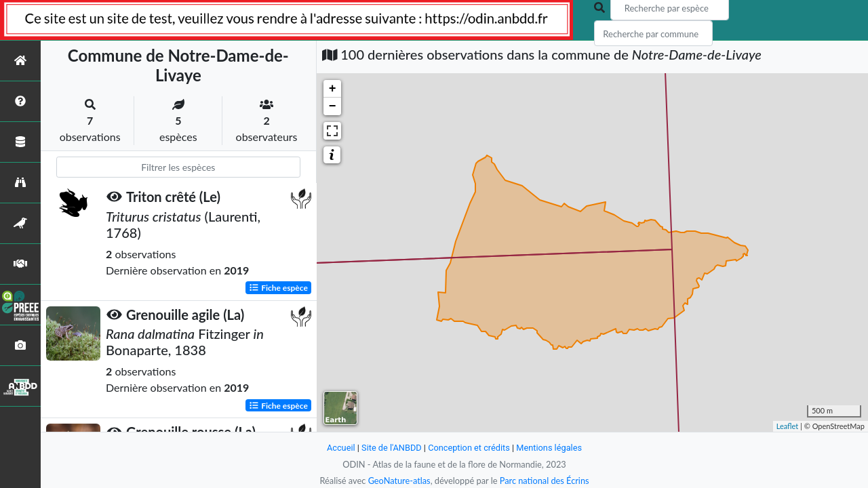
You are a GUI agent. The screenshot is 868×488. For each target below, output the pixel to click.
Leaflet (788, 426)
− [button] (333, 106)
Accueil (340, 448)
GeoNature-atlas (399, 481)
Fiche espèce (278, 287)
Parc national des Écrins (545, 481)
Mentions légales (550, 448)
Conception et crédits (469, 448)
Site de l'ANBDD (392, 448)
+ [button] (333, 89)
